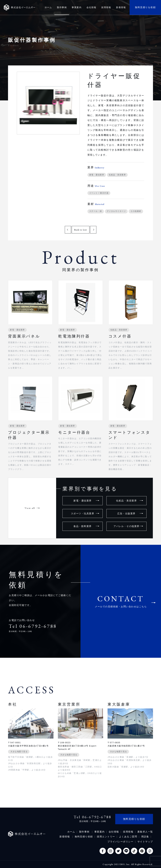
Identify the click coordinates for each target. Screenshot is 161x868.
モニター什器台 (74, 432)
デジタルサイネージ (116, 211)
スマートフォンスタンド (129, 435)
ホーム (71, 832)
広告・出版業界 (126, 513)
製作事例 (85, 832)
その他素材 (136, 211)
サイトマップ (145, 842)
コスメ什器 (120, 336)
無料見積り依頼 (84, 837)
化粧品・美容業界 (117, 175)
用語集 (145, 837)
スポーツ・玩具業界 (83, 513)
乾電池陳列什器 (74, 336)
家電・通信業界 (97, 175)
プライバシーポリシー (120, 842)
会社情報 (114, 832)
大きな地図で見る (19, 752)
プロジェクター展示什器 (29, 435)
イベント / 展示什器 (99, 193)
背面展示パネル (24, 336)
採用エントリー (106, 837)
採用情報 (128, 832)
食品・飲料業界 (83, 526)
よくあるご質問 (128, 837)
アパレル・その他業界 (126, 526)
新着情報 (65, 837)
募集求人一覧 (145, 832)
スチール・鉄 (96, 211)
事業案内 (100, 832)
